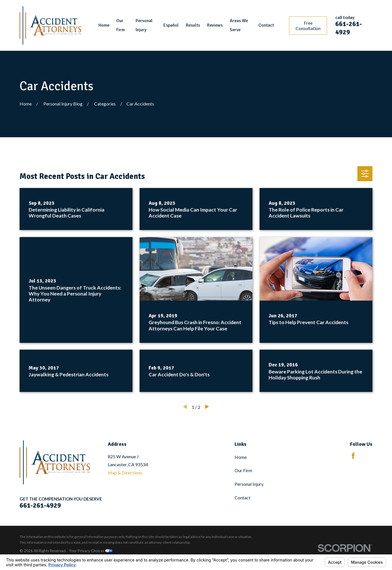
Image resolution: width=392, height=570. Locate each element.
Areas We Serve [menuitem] (239, 25)
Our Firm (243, 470)
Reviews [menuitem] (215, 25)
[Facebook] (353, 456)
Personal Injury (249, 484)
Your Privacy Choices (91, 551)
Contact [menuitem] (266, 25)
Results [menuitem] (193, 25)
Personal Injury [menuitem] (144, 25)
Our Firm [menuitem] (121, 25)
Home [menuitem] (104, 25)
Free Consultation (308, 26)
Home (241, 457)
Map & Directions (125, 473)
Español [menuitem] (171, 25)
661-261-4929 (349, 28)
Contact (243, 498)
